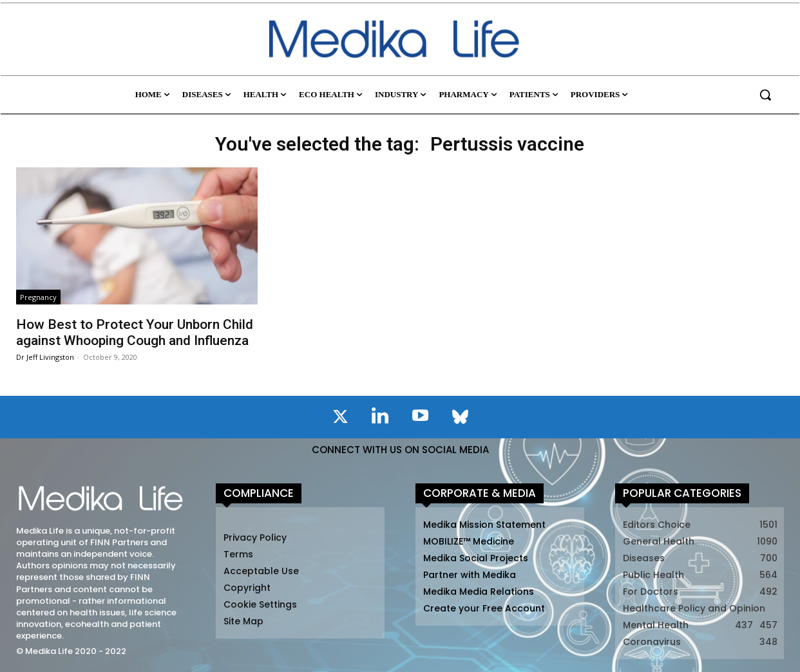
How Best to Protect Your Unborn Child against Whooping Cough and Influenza (135, 332)
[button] (765, 95)
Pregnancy (38, 297)
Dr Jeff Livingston (45, 357)
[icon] (340, 419)
